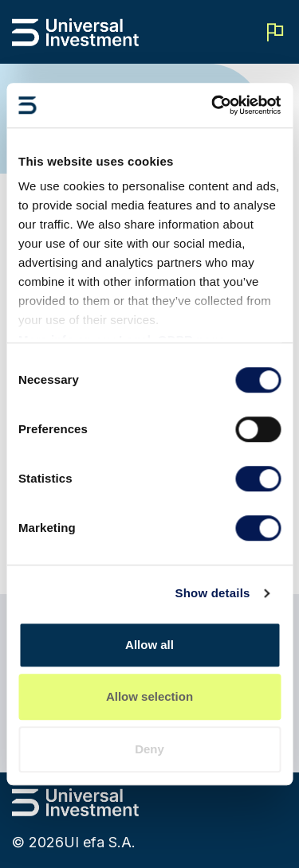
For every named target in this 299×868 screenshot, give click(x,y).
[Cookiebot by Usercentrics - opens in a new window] (213, 105)
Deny (149, 749)
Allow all (149, 645)
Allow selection (149, 696)
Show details (212, 593)
